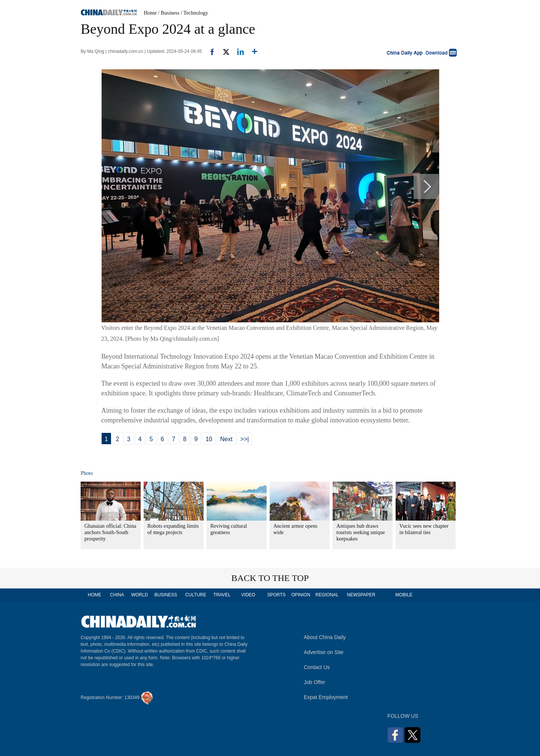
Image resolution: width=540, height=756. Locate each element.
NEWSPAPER (361, 595)
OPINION (301, 595)
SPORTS (276, 595)
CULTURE (196, 595)
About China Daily (325, 637)
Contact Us (317, 667)
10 (209, 439)
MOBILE (404, 595)
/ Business (169, 13)
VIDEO (248, 595)
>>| (245, 439)
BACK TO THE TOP (270, 578)
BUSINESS (166, 595)
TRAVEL (222, 595)
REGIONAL (327, 595)
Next (226, 439)
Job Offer (314, 682)
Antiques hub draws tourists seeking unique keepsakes (361, 532)
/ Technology (194, 13)
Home (150, 13)
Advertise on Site (324, 652)
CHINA (117, 595)
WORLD (140, 595)
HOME (94, 595)
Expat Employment (326, 697)
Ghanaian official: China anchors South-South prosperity (110, 532)
